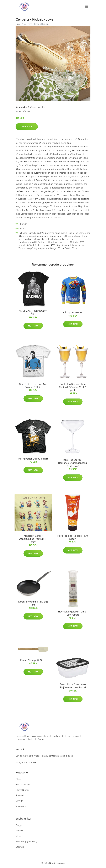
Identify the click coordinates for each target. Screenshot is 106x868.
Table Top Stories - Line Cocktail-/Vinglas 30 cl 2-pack (73, 387)
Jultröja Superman (73, 312)
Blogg (19, 825)
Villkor (19, 836)
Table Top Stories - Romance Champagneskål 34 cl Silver (73, 463)
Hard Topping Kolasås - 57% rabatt (73, 537)
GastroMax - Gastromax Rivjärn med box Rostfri (73, 686)
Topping (41, 107)
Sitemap (20, 847)
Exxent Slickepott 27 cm (33, 660)
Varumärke (21, 806)
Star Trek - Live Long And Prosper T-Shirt (33, 386)
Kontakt (20, 831)
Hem (18, 24)
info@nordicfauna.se (26, 762)
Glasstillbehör (22, 790)
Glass (18, 779)
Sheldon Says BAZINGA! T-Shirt (33, 313)
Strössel (32, 107)
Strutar (19, 801)
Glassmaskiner (23, 785)
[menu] (87, 7)
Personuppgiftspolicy (26, 841)
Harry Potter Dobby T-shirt (33, 459)
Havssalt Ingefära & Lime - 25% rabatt (73, 613)
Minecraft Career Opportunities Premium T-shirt (33, 539)
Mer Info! (27, 127)
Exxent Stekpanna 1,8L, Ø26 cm (33, 603)
